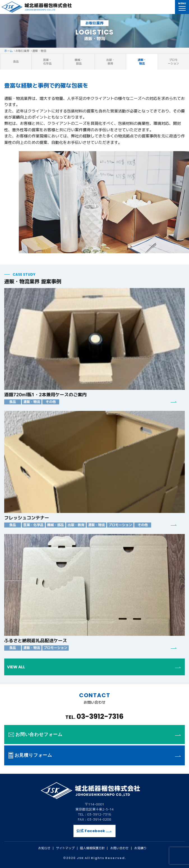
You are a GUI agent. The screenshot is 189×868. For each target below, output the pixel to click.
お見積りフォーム (95, 755)
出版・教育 (110, 62)
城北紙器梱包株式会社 (37, 7)
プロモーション (173, 62)
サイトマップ (65, 848)
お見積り (140, 848)
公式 (94, 831)
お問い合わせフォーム (95, 734)
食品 (16, 61)
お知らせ (44, 848)
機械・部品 (79, 62)
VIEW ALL (94, 667)
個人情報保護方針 (92, 848)
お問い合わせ (119, 848)
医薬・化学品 (47, 62)
